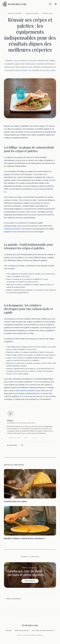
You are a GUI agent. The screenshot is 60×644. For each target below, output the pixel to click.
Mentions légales (22, 631)
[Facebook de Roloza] (22, 445)
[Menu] (56, 4)
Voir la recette (30, 581)
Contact (9, 631)
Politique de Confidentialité (43, 631)
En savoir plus (13, 445)
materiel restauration (12, 229)
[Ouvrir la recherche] (50, 4)
